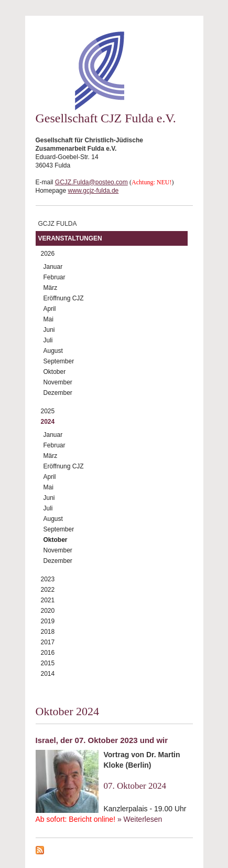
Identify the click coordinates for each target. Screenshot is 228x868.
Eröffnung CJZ (64, 298)
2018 (48, 632)
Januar (53, 267)
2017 (48, 642)
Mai (48, 319)
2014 (48, 674)
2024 (48, 422)
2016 (48, 653)
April (50, 309)
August (53, 351)
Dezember (58, 393)
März (51, 288)
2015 (48, 663)
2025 (48, 411)
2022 (48, 590)
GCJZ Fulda (58, 224)
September (59, 361)
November (58, 382)
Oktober (55, 372)
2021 (48, 600)
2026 (48, 254)
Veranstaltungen (70, 238)
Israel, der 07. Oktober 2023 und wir (102, 740)
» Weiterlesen (140, 819)
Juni (49, 330)
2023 (48, 579)
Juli (48, 340)
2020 (48, 611)
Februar (55, 277)
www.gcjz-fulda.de (94, 191)
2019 (48, 621)
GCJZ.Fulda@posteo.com (91, 182)
